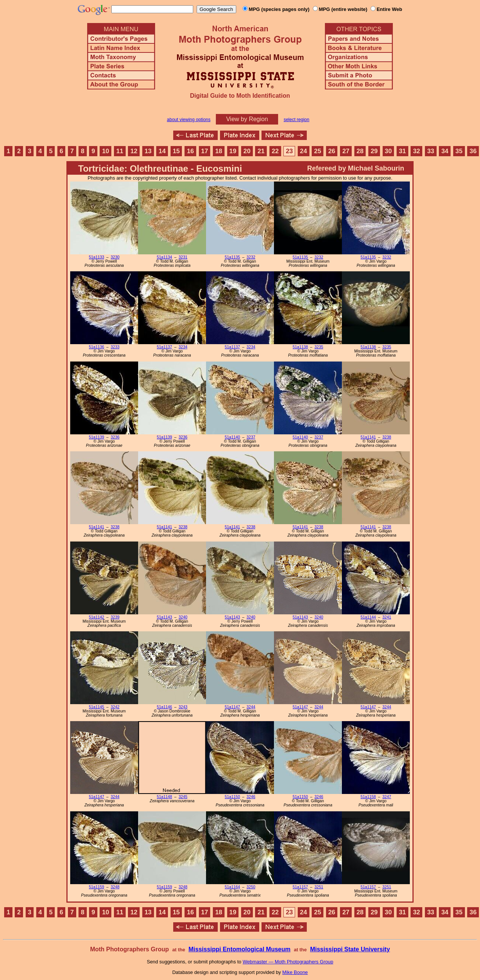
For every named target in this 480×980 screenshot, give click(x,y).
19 (233, 151)
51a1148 (165, 797)
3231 (183, 257)
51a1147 (232, 707)
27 (346, 151)
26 (332, 151)
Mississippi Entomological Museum (239, 949)
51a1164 (232, 887)
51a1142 (97, 617)
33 (431, 151)
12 (134, 151)
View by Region (247, 119)
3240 (183, 617)
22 (275, 151)
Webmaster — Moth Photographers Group (288, 962)
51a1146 (165, 707)
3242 (115, 707)
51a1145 (97, 707)
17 (205, 151)
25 (318, 151)
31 (402, 151)
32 (416, 151)
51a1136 (97, 347)
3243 (183, 707)
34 (445, 151)
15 (176, 151)
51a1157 (300, 887)
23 (289, 151)
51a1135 (232, 257)
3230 (115, 257)
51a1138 (300, 347)
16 (190, 151)
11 (120, 151)
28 (360, 151)
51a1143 (165, 617)
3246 (251, 797)
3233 (115, 347)
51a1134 (165, 257)
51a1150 (232, 797)
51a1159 (97, 887)
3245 (183, 797)
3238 (387, 437)
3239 (115, 617)
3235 (319, 347)
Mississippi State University (350, 949)
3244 (251, 707)
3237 (251, 437)
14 (162, 151)
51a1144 (368, 617)
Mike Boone (295, 972)
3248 (115, 887)
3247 (387, 797)
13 (148, 151)
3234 (183, 347)
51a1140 (232, 437)
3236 (115, 437)
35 (459, 151)
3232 (251, 257)
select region (297, 120)
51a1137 (165, 347)
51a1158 (368, 797)
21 (261, 151)
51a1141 (368, 437)
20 (247, 151)
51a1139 (97, 437)
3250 (251, 887)
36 (473, 151)
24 (304, 151)
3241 (387, 617)
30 (388, 151)
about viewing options (188, 120)
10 (106, 151)
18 (219, 151)
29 (374, 151)
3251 (319, 887)
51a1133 (97, 257)
